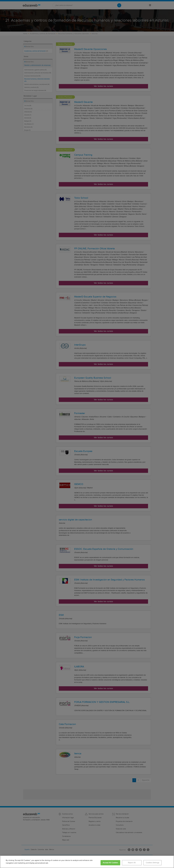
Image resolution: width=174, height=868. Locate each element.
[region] (87, 862)
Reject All (132, 863)
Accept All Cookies (110, 863)
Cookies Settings (153, 863)
